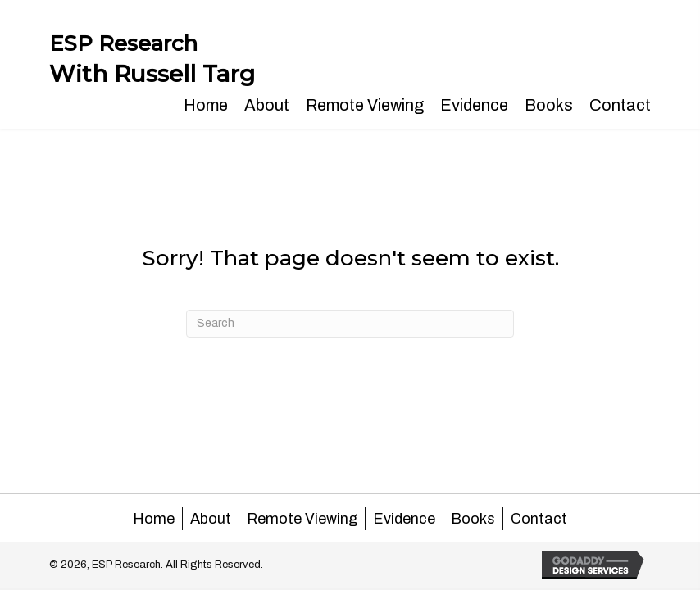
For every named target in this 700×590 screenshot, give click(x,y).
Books (473, 519)
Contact (539, 519)
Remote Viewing (302, 519)
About (211, 519)
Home (154, 519)
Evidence (404, 519)
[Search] (350, 324)
